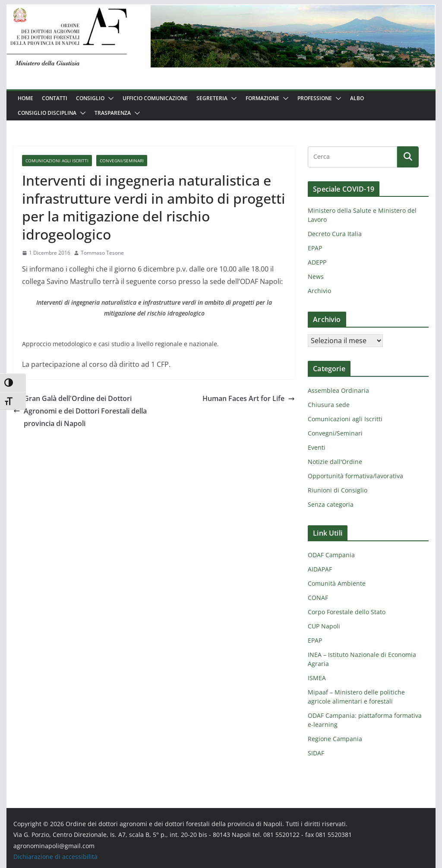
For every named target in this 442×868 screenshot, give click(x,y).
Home (25, 98)
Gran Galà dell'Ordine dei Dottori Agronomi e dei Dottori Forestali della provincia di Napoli (80, 411)
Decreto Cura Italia (335, 234)
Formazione (262, 98)
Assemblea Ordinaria (338, 390)
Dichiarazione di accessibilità (55, 857)
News (316, 276)
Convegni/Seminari (122, 161)
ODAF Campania (331, 555)
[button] (109, 98)
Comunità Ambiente (337, 583)
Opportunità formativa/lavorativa (355, 476)
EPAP (315, 248)
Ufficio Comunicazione (155, 98)
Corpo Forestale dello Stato (347, 612)
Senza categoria (331, 504)
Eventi (317, 447)
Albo (357, 98)
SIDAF (316, 753)
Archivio (319, 291)
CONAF (318, 598)
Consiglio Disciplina (47, 113)
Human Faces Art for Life (249, 398)
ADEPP (317, 262)
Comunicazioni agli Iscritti (57, 161)
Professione (315, 98)
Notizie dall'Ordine (335, 462)
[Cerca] (408, 157)
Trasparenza (113, 113)
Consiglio (90, 98)
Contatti (55, 98)
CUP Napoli (324, 626)
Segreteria (212, 98)
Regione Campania (335, 739)
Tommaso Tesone (102, 253)
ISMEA (317, 678)
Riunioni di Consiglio (338, 490)
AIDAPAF (320, 569)
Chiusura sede (329, 405)
